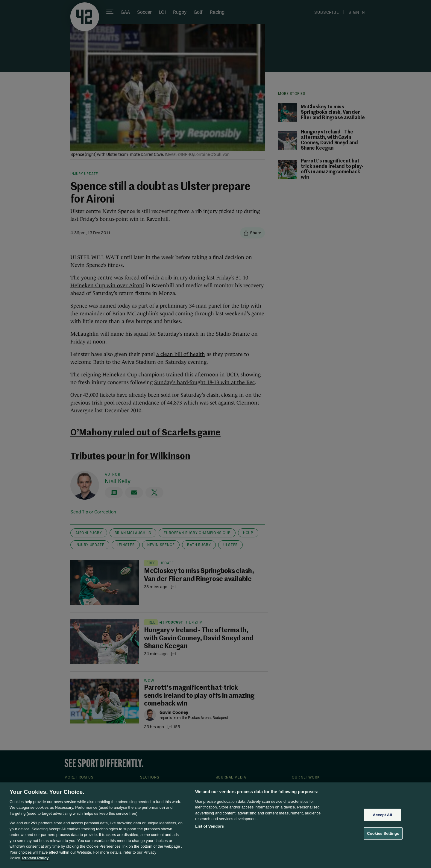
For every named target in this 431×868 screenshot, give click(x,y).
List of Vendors (210, 826)
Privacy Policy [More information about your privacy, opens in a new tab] (35, 858)
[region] (215, 825)
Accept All (382, 815)
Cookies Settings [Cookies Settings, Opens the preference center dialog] (383, 833)
